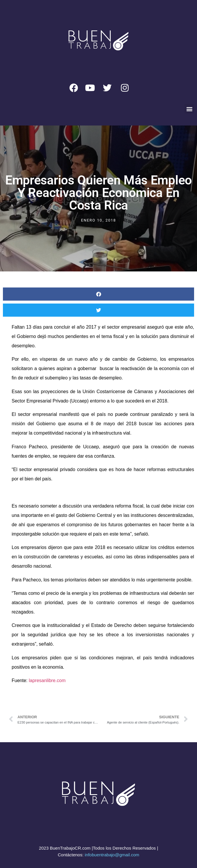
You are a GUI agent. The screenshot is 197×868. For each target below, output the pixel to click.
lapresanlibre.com (47, 680)
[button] (189, 109)
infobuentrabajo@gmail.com (112, 855)
